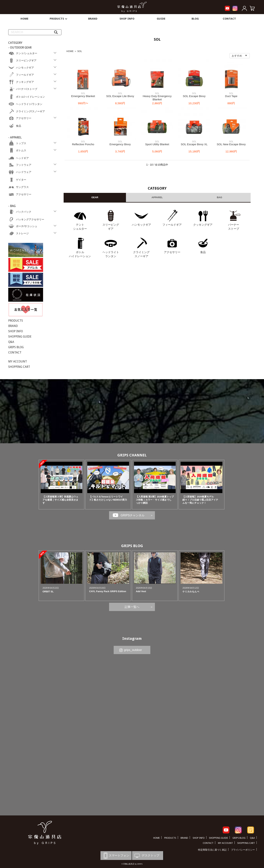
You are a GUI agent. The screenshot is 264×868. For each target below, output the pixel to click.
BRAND (93, 19)
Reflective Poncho (83, 144)
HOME (24, 19)
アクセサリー (172, 252)
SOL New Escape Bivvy (231, 144)
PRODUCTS (59, 19)
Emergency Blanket (83, 96)
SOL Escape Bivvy (194, 96)
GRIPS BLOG (16, 347)
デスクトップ (147, 856)
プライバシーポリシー (243, 850)
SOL (80, 51)
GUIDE (161, 19)
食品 (203, 252)
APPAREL (157, 197)
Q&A (11, 342)
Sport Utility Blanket (157, 144)
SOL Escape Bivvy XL (194, 144)
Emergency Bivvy (120, 144)
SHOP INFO (127, 19)
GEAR (95, 197)
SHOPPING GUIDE (20, 337)
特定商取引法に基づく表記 (212, 850)
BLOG (195, 19)
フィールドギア (172, 225)
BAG (220, 197)
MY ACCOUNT (18, 361)
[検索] (56, 32)
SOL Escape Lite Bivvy (120, 96)
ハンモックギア (141, 225)
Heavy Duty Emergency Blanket (157, 98)
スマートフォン (116, 856)
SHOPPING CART (19, 367)
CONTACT (229, 19)
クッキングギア (203, 225)
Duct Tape (231, 96)
